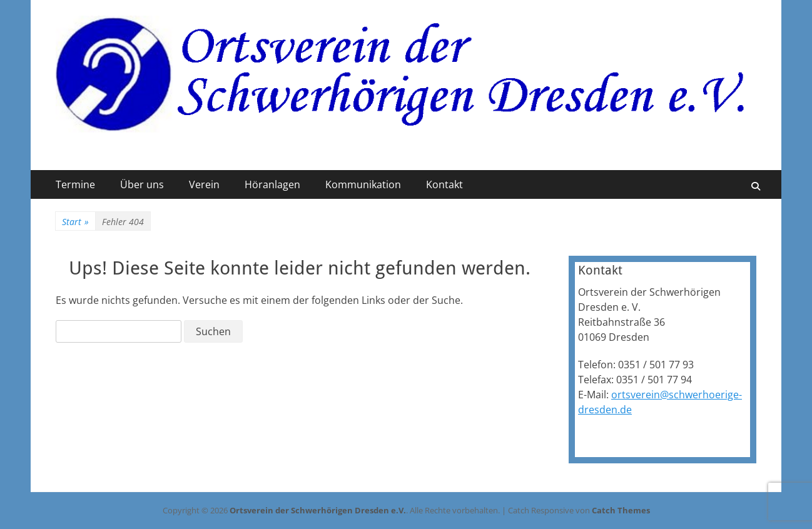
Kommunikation (363, 184)
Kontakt (444, 184)
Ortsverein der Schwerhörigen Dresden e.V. (318, 510)
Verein (204, 184)
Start (75, 222)
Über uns (142, 184)
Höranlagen (272, 184)
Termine (75, 184)
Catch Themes (621, 510)
